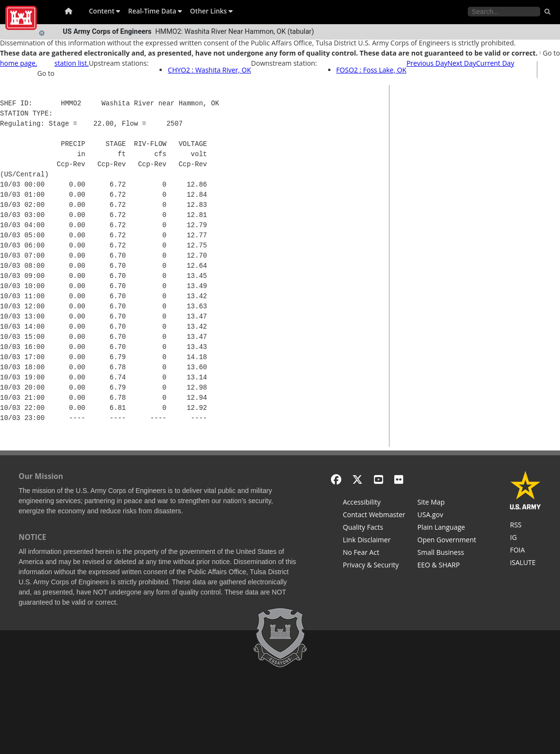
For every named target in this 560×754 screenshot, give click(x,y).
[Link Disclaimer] (374, 541)
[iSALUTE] (525, 564)
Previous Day (427, 63)
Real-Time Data (155, 11)
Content (105, 11)
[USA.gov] (447, 516)
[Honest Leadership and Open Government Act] (447, 541)
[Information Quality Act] (374, 528)
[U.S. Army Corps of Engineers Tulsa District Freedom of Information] (525, 551)
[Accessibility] (374, 503)
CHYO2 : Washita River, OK (209, 70)
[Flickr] (399, 479)
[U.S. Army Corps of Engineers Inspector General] (525, 538)
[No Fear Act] (374, 553)
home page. (19, 63)
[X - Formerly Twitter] (357, 479)
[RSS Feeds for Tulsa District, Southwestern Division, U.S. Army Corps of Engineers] (525, 526)
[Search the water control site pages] (504, 12)
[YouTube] (379, 479)
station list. (72, 63)
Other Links (211, 11)
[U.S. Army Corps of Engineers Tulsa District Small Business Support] (447, 553)
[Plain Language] (447, 528)
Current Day (495, 63)
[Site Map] (447, 503)
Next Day (462, 63)
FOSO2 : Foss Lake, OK (371, 70)
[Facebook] (336, 479)
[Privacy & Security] (374, 566)
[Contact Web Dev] (374, 516)
